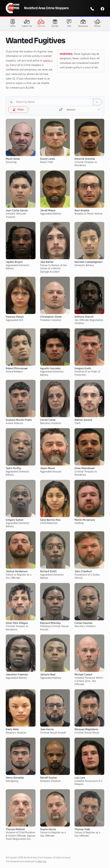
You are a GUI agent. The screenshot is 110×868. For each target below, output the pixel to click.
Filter (18, 110)
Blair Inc (42, 861)
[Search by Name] (54, 102)
